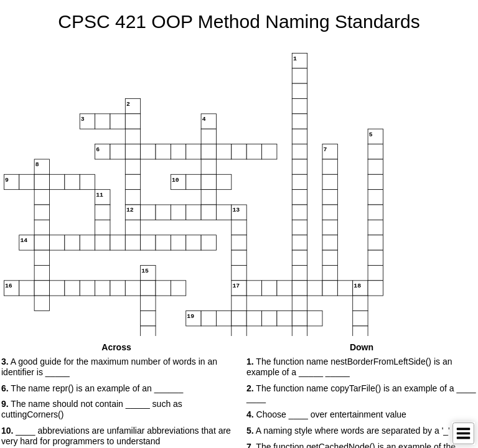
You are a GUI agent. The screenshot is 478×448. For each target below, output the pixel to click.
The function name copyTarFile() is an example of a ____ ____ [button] (361, 394)
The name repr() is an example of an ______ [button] (92, 388)
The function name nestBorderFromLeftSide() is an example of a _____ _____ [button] (349, 367)
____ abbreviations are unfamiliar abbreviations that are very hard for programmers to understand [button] (116, 436)
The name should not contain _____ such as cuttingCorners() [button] (92, 409)
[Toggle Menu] (463, 433)
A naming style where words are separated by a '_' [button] (348, 431)
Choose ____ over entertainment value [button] (326, 414)
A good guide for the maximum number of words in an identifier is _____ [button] (109, 367)
